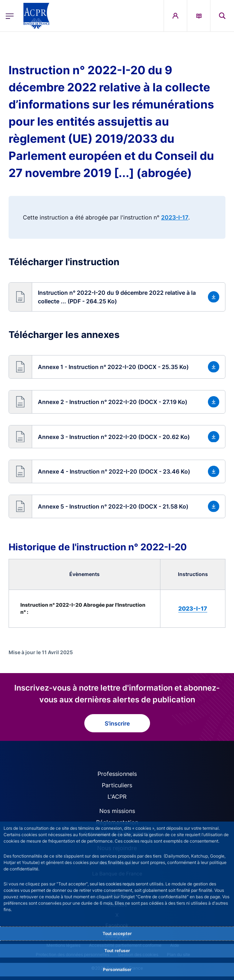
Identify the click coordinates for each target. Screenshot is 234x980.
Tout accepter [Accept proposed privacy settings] (117, 933)
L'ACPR (117, 797)
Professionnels (117, 774)
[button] (117, 297)
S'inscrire (117, 723)
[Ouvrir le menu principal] (10, 16)
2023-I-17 (175, 217)
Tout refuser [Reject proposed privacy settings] (117, 951)
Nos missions (117, 811)
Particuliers (117, 785)
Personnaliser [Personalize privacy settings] (117, 969)
